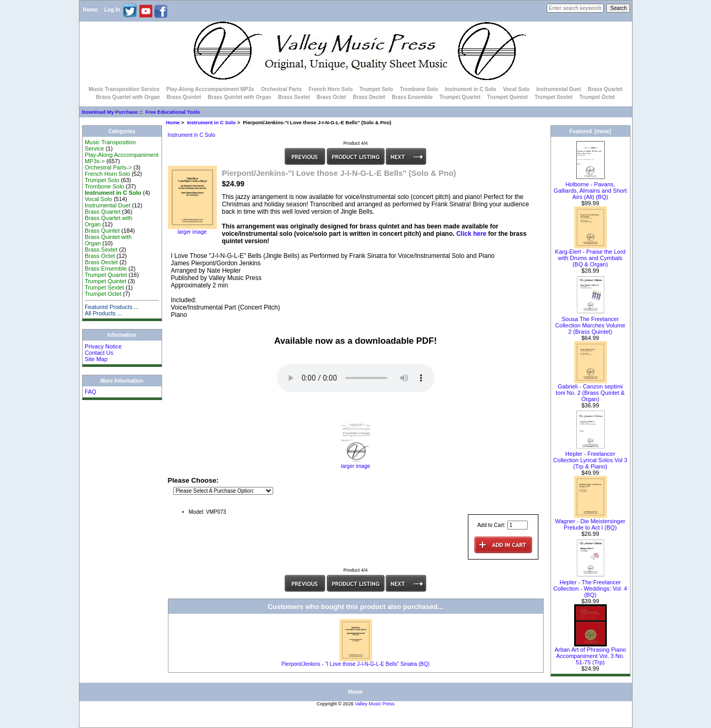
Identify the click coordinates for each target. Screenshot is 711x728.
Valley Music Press (374, 704)
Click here (471, 234)
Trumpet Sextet (554, 97)
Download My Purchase (110, 112)
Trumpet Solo (376, 89)
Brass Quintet (184, 97)
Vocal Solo (516, 89)
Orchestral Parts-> (108, 167)
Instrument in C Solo (211, 122)
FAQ (91, 392)
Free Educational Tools (173, 112)
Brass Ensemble (412, 97)
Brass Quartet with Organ (128, 97)
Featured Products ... (112, 307)
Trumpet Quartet (460, 97)
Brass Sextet (294, 97)
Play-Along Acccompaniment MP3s (210, 89)
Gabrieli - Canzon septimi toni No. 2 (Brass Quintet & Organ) (590, 390)
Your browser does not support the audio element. (356, 378)
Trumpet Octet (597, 97)
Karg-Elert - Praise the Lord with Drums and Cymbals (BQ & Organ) (590, 255)
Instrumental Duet (559, 89)
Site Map (96, 359)
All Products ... (103, 313)
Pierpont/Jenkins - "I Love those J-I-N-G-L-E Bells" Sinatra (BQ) (356, 664)
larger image (356, 464)
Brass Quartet (605, 89)
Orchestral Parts (282, 89)
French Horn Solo (331, 89)
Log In (112, 10)
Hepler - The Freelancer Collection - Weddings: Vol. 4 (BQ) (590, 586)
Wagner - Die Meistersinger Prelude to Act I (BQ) (590, 522)
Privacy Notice (103, 346)
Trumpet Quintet (508, 97)
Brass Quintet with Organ (240, 97)
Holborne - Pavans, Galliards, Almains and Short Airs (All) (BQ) (590, 188)
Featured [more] (590, 131)
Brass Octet (332, 97)
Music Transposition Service (124, 89)
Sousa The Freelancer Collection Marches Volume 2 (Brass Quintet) (590, 323)
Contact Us (99, 353)
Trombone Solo (419, 89)
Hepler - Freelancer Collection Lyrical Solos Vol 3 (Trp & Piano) (590, 457)
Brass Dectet (369, 97)
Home (91, 10)
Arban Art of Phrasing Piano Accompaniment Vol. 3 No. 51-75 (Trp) (590, 653)
